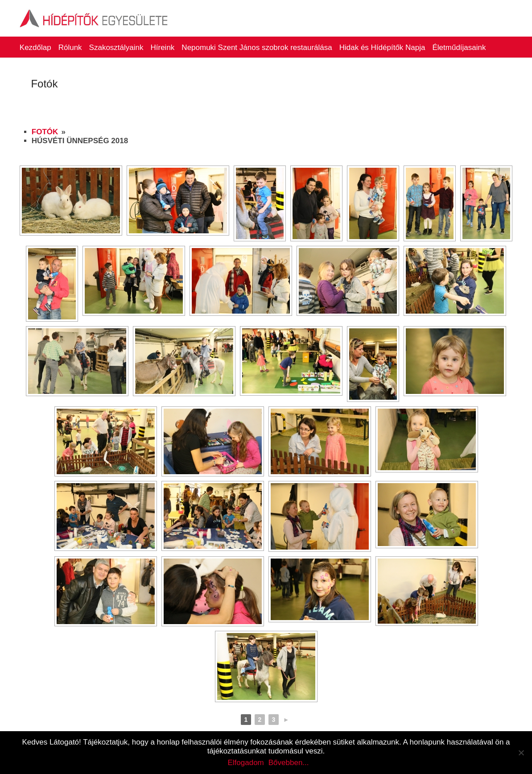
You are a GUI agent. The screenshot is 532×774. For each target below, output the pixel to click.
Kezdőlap (35, 48)
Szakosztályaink (116, 48)
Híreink (163, 48)
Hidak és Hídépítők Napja (382, 48)
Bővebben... (289, 763)
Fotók (45, 132)
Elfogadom (245, 763)
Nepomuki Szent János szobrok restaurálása (257, 48)
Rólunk (70, 48)
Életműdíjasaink (459, 48)
